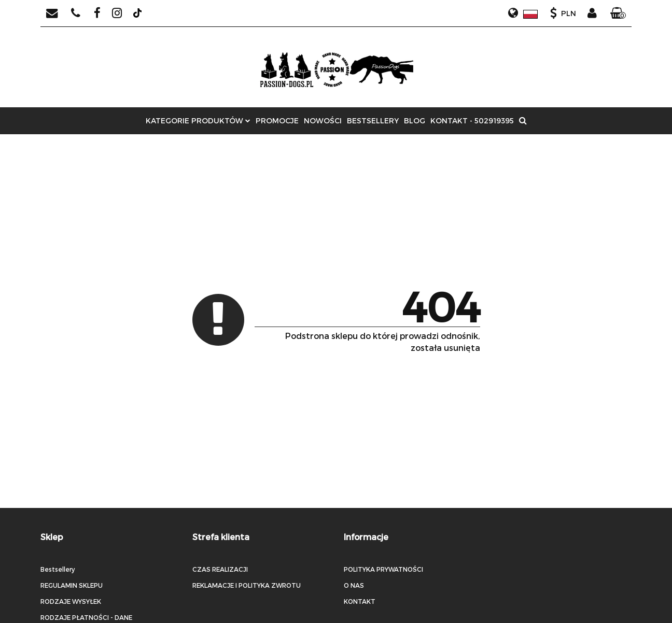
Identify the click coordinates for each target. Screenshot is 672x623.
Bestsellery (373, 121)
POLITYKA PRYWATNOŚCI (383, 569)
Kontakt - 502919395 (472, 121)
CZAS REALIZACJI (220, 569)
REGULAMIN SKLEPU (72, 585)
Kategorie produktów (198, 121)
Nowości (323, 121)
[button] (618, 13)
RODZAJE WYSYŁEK (71, 601)
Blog (415, 121)
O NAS (354, 585)
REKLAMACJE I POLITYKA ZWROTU (247, 585)
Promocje (277, 121)
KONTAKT (360, 601)
